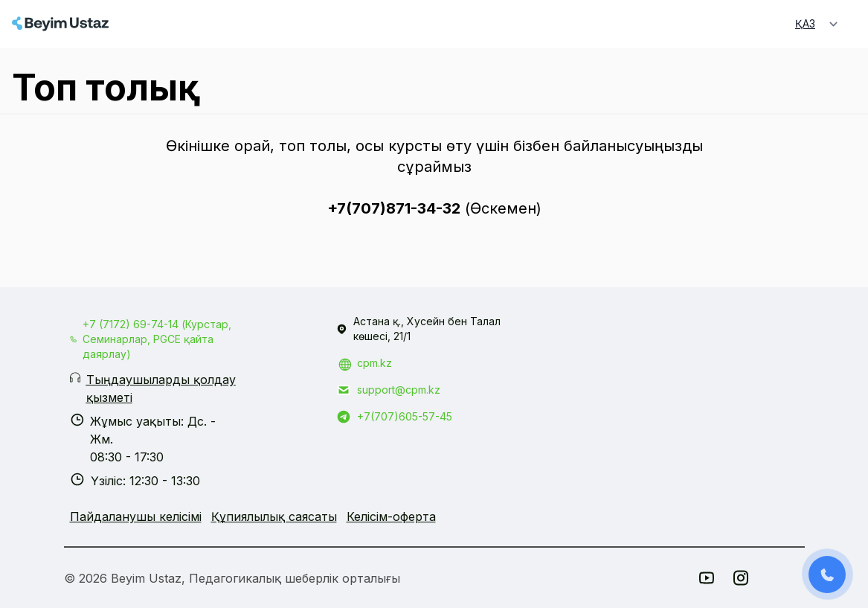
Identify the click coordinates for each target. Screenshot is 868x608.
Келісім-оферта (391, 516)
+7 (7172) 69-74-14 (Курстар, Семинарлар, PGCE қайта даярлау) (157, 339)
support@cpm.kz (399, 390)
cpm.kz (374, 363)
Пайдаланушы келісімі (136, 516)
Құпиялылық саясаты (274, 516)
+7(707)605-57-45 (405, 416)
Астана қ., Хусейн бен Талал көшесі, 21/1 (427, 329)
